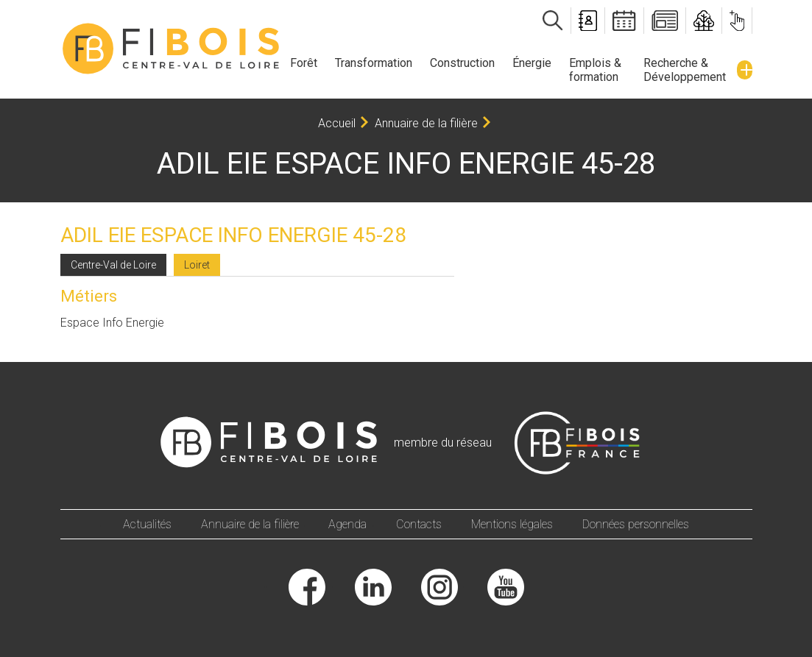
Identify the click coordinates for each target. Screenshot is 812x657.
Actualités (147, 524)
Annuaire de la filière (426, 123)
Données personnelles (636, 524)
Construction (462, 63)
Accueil (337, 123)
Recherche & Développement (685, 70)
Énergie (532, 63)
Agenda (347, 524)
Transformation (374, 63)
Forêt (304, 63)
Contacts (419, 524)
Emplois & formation (595, 70)
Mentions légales (512, 524)
